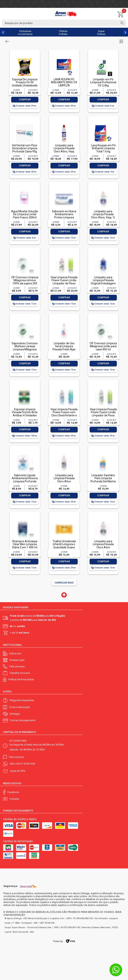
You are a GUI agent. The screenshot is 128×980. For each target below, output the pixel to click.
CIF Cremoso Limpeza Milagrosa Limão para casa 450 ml (103, 346)
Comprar (25, 100)
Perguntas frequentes (22, 700)
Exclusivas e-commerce (25, 33)
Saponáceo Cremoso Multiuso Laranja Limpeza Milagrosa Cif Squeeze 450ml (25, 348)
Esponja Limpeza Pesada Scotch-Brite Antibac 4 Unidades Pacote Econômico (25, 414)
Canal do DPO (18, 771)
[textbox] (64, 23)
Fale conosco (17, 666)
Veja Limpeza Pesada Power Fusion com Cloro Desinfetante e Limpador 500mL (64, 414)
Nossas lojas (17, 660)
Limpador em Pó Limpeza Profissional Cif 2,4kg (103, 82)
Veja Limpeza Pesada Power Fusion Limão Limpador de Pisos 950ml (64, 282)
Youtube (14, 799)
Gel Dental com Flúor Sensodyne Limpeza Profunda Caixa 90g (25, 148)
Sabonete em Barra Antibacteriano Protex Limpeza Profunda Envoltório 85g (64, 217)
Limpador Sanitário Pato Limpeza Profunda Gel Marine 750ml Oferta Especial (103, 481)
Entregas (15, 714)
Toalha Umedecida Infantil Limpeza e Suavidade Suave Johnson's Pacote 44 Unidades (64, 547)
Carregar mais (64, 583)
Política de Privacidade (21, 679)
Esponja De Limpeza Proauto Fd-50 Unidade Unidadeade (25, 82)
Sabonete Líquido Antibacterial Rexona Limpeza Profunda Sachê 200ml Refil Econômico (25, 481)
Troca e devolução (20, 707)
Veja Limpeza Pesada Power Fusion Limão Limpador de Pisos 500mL (103, 414)
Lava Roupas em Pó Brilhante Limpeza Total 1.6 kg (103, 148)
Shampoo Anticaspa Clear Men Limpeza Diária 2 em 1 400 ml (25, 544)
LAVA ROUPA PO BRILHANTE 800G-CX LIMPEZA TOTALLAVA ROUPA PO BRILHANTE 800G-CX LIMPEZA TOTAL (64, 87)
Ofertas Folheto (63, 33)
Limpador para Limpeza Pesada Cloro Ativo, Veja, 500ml (64, 150)
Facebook (13, 792)
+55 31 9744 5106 (25, 764)
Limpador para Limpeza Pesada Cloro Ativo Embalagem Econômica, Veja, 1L (103, 547)
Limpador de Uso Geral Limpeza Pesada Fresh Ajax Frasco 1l (64, 348)
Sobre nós (15, 653)
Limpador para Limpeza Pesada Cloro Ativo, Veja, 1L (103, 214)
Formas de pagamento (23, 720)
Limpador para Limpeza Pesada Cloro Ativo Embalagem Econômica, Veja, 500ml (64, 483)
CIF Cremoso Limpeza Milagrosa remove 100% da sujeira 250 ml (25, 282)
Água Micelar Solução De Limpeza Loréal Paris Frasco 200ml (25, 214)
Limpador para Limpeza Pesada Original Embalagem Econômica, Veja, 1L (103, 282)
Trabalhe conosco (20, 673)
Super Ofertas (101, 33)
